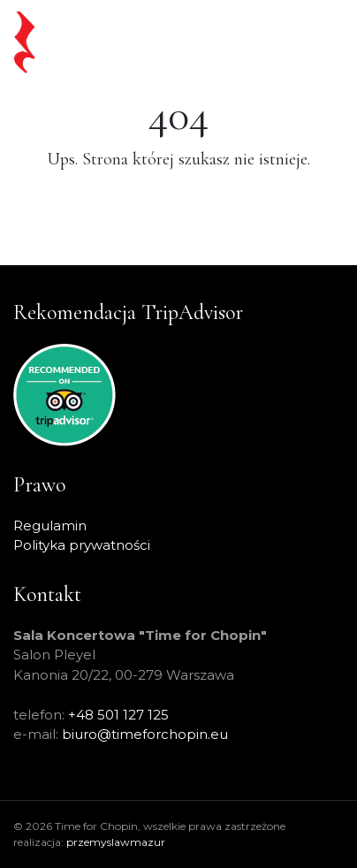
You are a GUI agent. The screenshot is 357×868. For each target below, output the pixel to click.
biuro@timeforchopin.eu (145, 734)
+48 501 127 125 (118, 715)
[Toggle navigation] (314, 42)
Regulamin (50, 525)
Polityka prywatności (82, 545)
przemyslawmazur (116, 842)
